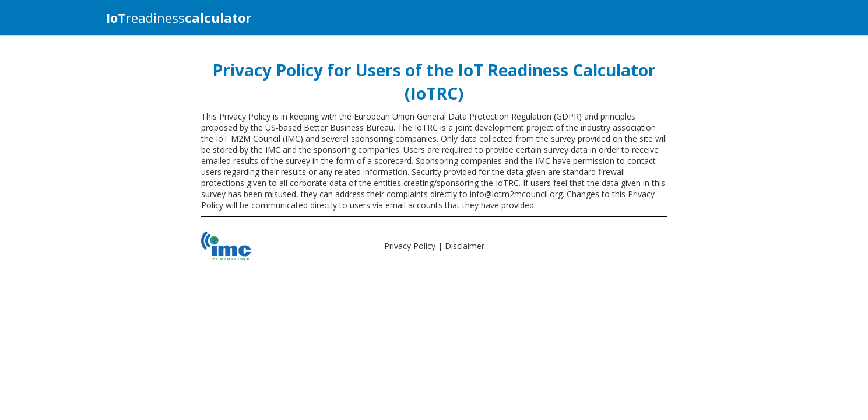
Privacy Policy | (414, 246)
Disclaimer (465, 246)
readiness (179, 17)
